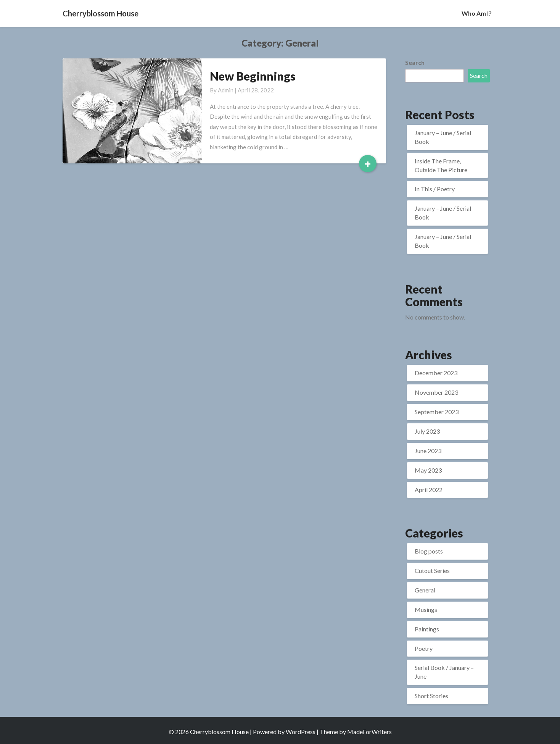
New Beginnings (253, 76)
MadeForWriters (369, 732)
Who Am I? (477, 13)
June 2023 (428, 451)
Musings (426, 609)
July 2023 (427, 431)
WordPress (301, 732)
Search (415, 62)
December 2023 (436, 373)
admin (226, 90)
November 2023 (436, 392)
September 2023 (437, 412)
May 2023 (428, 470)
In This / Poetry (435, 189)
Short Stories (431, 696)
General (425, 590)
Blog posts (429, 551)
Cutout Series (432, 571)
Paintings (427, 629)
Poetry (424, 648)
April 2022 (429, 490)
